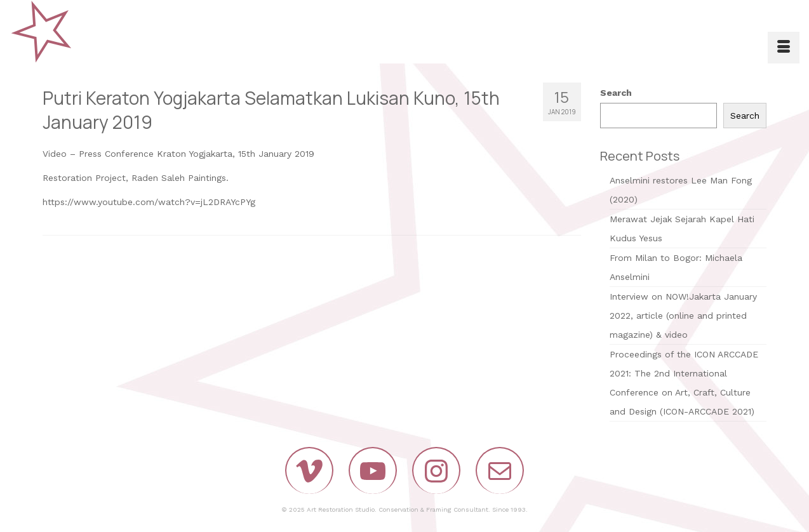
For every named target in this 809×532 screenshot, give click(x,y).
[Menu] (784, 48)
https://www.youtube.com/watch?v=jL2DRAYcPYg (149, 202)
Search (616, 93)
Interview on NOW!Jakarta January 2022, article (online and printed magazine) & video (683, 316)
